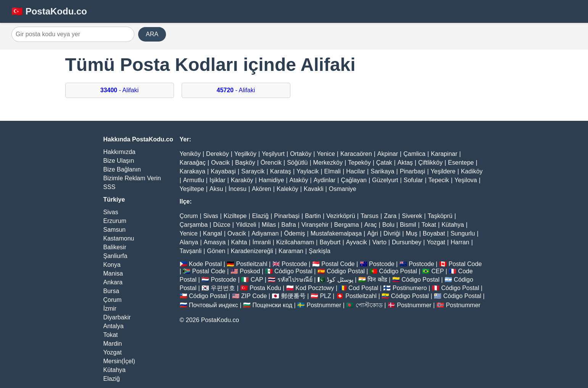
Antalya (114, 326)
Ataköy (299, 180)
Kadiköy (472, 171)
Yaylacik (308, 171)
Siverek (412, 216)
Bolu (388, 225)
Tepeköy (359, 163)
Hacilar (356, 171)
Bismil (408, 225)
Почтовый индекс (213, 305)
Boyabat (434, 233)
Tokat (111, 335)
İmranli (262, 242)
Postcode (294, 264)
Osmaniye (343, 189)
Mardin (113, 344)
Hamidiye (271, 180)
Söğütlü (297, 163)
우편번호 (223, 288)
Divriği (392, 233)
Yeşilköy (245, 154)
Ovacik (220, 163)
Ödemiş (294, 233)
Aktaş (405, 163)
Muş (411, 233)
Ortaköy (301, 154)
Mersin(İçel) (119, 361)
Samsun (115, 230)
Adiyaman (265, 233)
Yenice (326, 154)
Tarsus (370, 216)
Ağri (372, 233)
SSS (110, 187)
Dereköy (217, 154)
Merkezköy (328, 163)
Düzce (222, 225)
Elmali (333, 171)
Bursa (111, 291)
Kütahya (115, 370)
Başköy (245, 163)
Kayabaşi (223, 171)
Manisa (113, 273)
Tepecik (439, 180)
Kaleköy (288, 189)
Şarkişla (320, 251)
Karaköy (242, 180)
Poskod (250, 271)
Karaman (291, 251)
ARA (152, 34)
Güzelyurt (385, 180)
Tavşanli (191, 251)
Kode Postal (205, 264)
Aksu (216, 189)
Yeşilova (466, 180)
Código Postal (293, 271)
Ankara (113, 282)
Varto (379, 242)
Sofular (413, 180)
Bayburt (330, 242)
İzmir (110, 309)
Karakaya (193, 171)
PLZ (325, 296)
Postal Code (338, 264)
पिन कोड (377, 280)
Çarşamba (194, 225)
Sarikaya (382, 171)
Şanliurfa (115, 256)
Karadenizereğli (252, 251)
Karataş (281, 171)
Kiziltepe (235, 216)
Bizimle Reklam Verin (132, 178)
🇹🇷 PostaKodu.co (49, 11)
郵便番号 (293, 296)
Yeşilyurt (273, 154)
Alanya (189, 242)
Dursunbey (407, 242)
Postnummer (324, 305)
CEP (437, 271)
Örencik (271, 163)
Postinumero (410, 288)
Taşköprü (440, 216)
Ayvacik (357, 242)
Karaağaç (193, 163)
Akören (262, 189)
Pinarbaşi (413, 171)
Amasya (215, 242)
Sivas (111, 212)
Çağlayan (354, 180)
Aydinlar (325, 180)
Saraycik (253, 171)
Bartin (313, 216)
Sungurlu (463, 233)
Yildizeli (246, 225)
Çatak (384, 163)
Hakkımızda (119, 152)
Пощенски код (272, 305)
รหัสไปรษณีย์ (295, 280)
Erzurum (115, 221)
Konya (112, 265)
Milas (269, 225)
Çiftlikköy (430, 163)
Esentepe (461, 163)
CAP (257, 280)
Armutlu (194, 180)
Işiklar (217, 180)
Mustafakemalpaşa (336, 233)
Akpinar (388, 154)
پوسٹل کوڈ (340, 280)
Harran (460, 242)
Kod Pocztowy (315, 288)
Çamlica (414, 154)
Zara (390, 216)
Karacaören (356, 154)
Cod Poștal (363, 288)
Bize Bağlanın (122, 169)
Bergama (347, 225)
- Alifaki (120, 90)
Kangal (213, 233)
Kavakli (314, 189)
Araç (371, 225)
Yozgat (113, 352)
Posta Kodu (265, 288)
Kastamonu (119, 238)
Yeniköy (190, 154)
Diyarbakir (117, 317)
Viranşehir (315, 225)
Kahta (239, 242)
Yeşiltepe (192, 189)
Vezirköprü (341, 216)
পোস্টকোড (369, 305)
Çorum (113, 300)
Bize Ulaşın (119, 161)
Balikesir (115, 247)
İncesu (238, 189)
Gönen (216, 251)
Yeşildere (443, 171)
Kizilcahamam (295, 242)
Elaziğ (112, 379)
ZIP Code (254, 296)
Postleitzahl (252, 264)
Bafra (288, 225)
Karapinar (444, 154)
